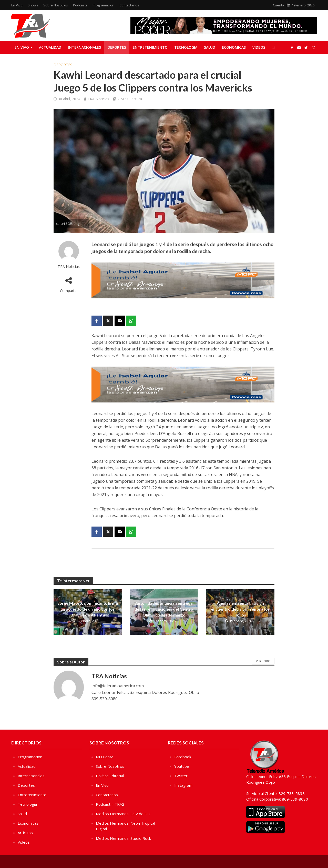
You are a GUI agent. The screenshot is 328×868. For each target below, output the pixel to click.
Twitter (181, 776)
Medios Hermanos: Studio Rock (123, 838)
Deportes (117, 47)
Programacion (30, 757)
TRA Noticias (98, 99)
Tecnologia (186, 47)
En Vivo (17, 5)
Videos (259, 47)
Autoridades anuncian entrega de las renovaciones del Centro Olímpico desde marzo (164, 609)
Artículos (25, 833)
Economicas (234, 47)
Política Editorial (110, 776)
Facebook (183, 757)
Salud (210, 47)
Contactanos (129, 5)
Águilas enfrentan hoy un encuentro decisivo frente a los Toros (240, 609)
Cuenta (279, 5)
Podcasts (80, 5)
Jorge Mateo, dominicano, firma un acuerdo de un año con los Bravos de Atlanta (88, 609)
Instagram (183, 785)
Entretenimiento (150, 47)
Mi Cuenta (105, 757)
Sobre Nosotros (56, 5)
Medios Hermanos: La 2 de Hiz (123, 814)
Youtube (182, 766)
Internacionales (84, 47)
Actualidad (50, 47)
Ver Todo (263, 661)
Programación (103, 5)
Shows (33, 5)
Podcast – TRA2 (110, 804)
